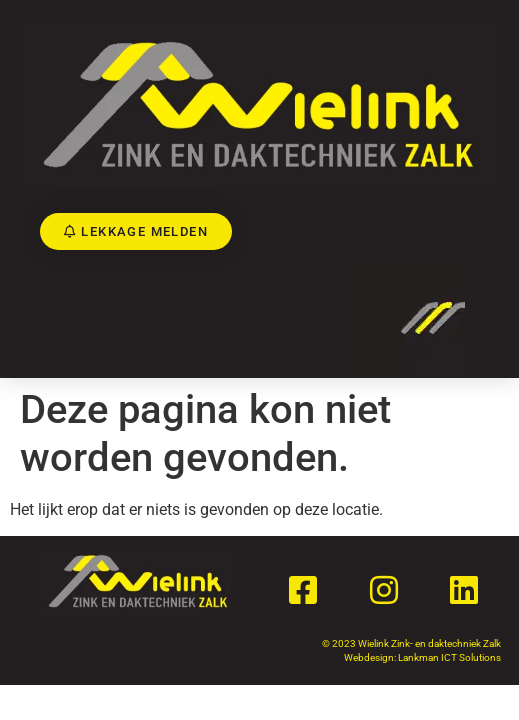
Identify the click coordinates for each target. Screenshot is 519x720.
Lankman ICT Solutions (449, 657)
